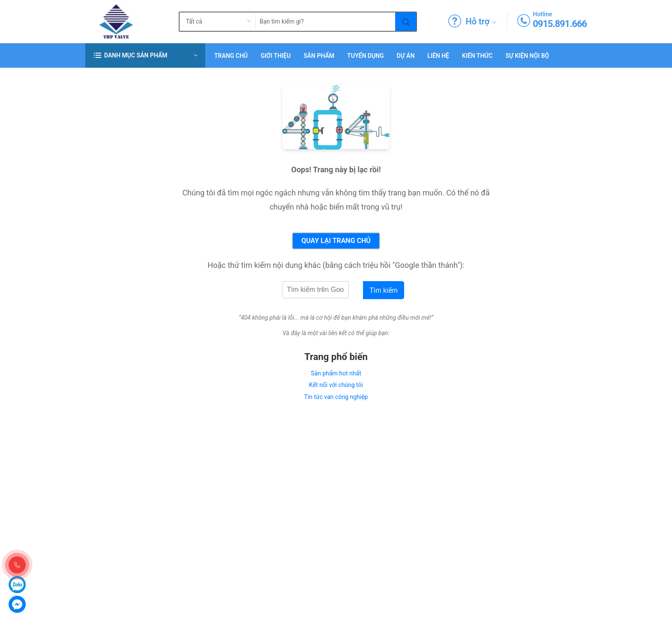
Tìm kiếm (384, 290)
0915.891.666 (560, 24)
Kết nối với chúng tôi (336, 385)
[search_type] (211, 22)
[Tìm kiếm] (406, 22)
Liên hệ (438, 56)
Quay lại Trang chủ (336, 241)
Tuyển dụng (365, 56)
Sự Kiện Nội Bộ (527, 56)
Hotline (542, 14)
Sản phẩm (319, 56)
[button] (145, 55)
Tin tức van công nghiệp (336, 397)
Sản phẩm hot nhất (336, 373)
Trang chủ (231, 56)
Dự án (406, 56)
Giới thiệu (276, 56)
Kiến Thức (477, 56)
